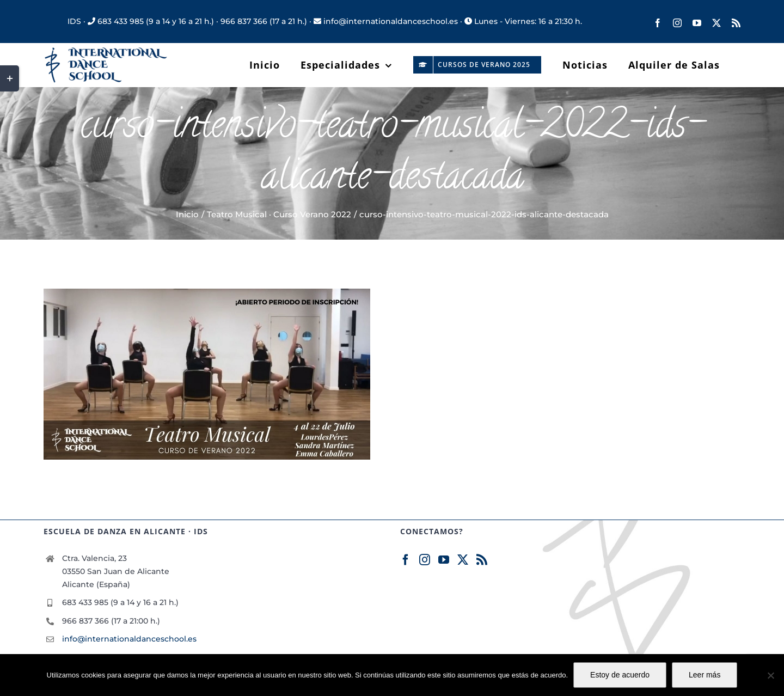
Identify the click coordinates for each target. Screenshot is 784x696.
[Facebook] (406, 560)
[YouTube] (444, 560)
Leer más (705, 675)
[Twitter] (463, 560)
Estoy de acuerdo (620, 675)
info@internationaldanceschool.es (129, 639)
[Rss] (482, 560)
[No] (770, 675)
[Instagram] (425, 560)
